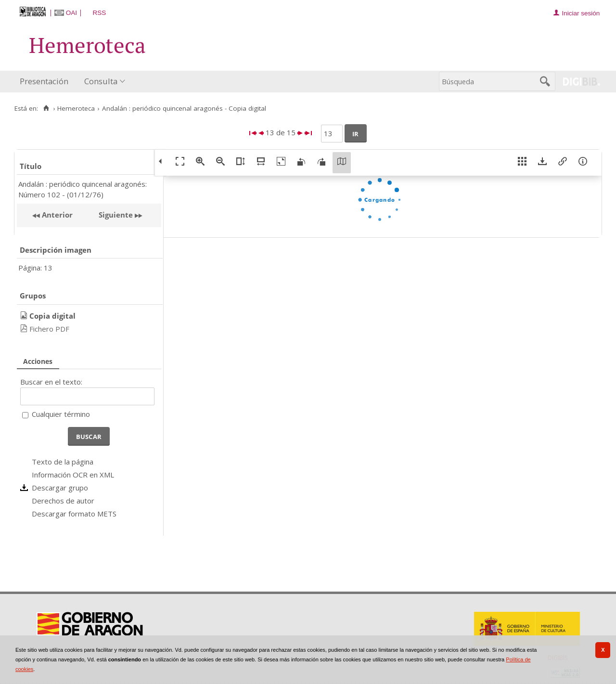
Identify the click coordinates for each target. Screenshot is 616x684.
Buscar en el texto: (51, 382)
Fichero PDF (49, 329)
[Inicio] (46, 108)
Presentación (44, 81)
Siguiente (116, 215)
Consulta (101, 81)
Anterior (56, 215)
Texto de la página (63, 462)
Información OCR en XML (73, 475)
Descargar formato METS (74, 514)
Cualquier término (61, 414)
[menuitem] (46, 82)
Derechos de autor (63, 501)
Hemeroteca (76, 108)
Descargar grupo (60, 488)
